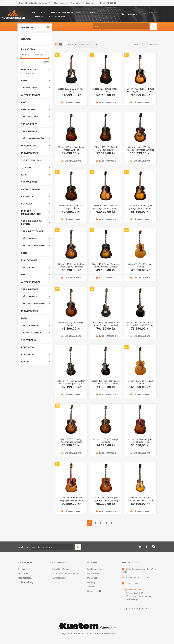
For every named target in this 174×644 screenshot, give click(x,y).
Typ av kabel (28, 340)
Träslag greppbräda (33, 246)
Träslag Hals (29, 131)
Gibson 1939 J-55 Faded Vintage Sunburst (106, 148)
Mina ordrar (92, 578)
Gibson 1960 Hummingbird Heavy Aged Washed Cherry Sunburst (71, 500)
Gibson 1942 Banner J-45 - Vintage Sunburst (71, 207)
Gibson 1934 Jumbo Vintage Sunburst (106, 90)
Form (24, 318)
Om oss (21, 569)
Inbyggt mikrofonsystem (31, 212)
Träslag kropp (30, 289)
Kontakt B (27, 354)
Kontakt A (27, 347)
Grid (56, 44)
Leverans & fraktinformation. (66, 573)
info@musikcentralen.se (137, 578)
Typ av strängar (31, 160)
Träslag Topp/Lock (32, 231)
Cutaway (27, 204)
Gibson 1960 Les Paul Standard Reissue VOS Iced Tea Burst (140, 500)
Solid (24, 253)
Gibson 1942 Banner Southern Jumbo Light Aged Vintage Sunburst (71, 267)
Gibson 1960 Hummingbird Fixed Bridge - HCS (140, 441)
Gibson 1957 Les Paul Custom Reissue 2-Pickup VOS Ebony (140, 324)
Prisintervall (29, 49)
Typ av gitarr (29, 88)
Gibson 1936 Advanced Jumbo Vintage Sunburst (71, 148)
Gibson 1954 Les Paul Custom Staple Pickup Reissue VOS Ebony (106, 325)
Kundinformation (95, 569)
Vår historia (23, 573)
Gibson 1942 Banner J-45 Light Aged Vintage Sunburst (140, 207)
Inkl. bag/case (29, 146)
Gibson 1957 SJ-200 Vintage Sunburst (106, 441)
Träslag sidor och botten (32, 222)
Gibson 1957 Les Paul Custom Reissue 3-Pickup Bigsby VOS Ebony (71, 384)
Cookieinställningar (26, 582)
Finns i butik (29, 69)
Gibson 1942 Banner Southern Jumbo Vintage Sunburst (106, 265)
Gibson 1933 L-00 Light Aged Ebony (71, 90)
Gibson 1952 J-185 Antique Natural (140, 265)
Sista (122, 523)
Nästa (117, 523)
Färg (24, 80)
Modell (25, 102)
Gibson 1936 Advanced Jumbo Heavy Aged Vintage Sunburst (140, 90)
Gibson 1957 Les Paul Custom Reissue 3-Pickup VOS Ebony (106, 382)
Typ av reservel (30, 325)
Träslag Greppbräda (33, 138)
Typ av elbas (28, 267)
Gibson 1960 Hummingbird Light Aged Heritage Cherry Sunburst (106, 500)
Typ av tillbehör (31, 333)
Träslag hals (29, 238)
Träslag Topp (29, 124)
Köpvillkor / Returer (61, 569)
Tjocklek (26, 167)
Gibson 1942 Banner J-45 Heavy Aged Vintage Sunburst (106, 207)
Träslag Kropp (30, 117)
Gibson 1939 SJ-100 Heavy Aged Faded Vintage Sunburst (140, 148)
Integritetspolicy (25, 578)
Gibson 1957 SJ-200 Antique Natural (140, 382)
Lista (61, 44)
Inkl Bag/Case (29, 260)
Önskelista (92, 587)
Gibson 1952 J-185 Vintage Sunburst (71, 324)
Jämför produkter (95, 591)
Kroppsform (28, 196)
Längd (25, 362)
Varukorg (91, 582)
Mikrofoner (28, 109)
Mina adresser (94, 573)
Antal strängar (31, 95)
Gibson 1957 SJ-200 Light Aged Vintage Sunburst (71, 441)
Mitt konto (152, 13)
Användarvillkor (59, 578)
